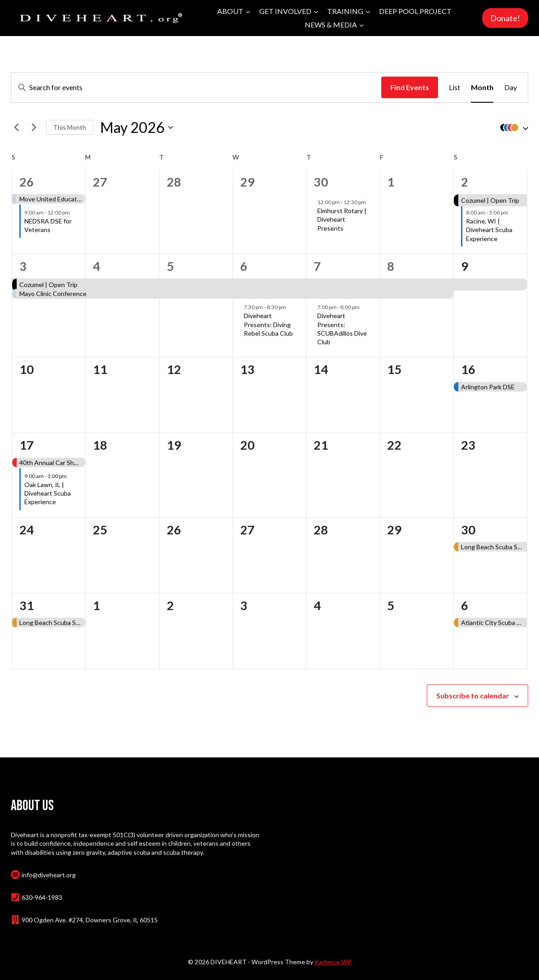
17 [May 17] (27, 445)
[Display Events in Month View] (482, 87)
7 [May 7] (317, 266)
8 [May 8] (391, 266)
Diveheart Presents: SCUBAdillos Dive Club (342, 329)
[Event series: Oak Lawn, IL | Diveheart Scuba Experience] (71, 476)
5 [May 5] (170, 266)
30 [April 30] (321, 182)
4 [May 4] (96, 266)
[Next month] (34, 128)
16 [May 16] (468, 369)
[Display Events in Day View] (511, 87)
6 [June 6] (465, 605)
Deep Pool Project (415, 11)
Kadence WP (333, 962)
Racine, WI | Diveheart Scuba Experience (489, 230)
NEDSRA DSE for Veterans (48, 225)
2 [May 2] (465, 182)
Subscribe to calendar (473, 695)
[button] (512, 127)
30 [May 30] (468, 530)
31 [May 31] (27, 605)
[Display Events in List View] (454, 87)
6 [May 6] (244, 266)
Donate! (505, 18)
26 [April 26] (27, 182)
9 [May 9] (465, 266)
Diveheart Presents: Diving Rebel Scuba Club (268, 324)
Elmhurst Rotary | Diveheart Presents (342, 219)
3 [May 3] (23, 266)
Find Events (410, 87)
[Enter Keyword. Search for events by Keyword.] (196, 87)
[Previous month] (16, 128)
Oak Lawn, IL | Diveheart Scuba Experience (48, 493)
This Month (70, 127)
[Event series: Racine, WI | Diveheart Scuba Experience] (512, 212)
